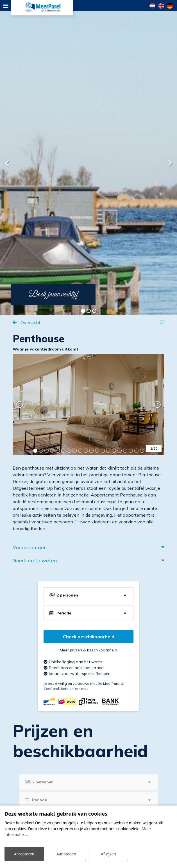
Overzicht (30, 322)
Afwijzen (108, 854)
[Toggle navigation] (6, 6)
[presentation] (7, 163)
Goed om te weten (35, 561)
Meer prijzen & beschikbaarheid (88, 650)
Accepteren (24, 854)
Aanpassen (66, 854)
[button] (83, 311)
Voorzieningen (30, 547)
